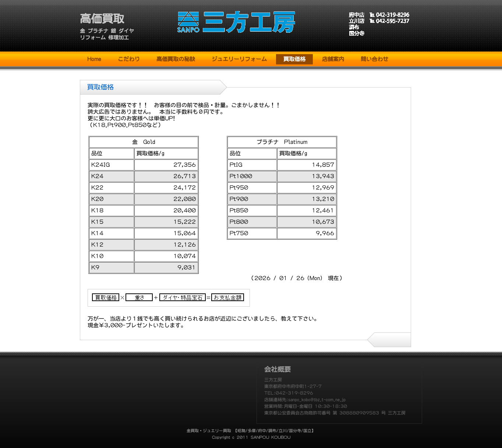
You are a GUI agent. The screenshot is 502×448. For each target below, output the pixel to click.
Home (94, 59)
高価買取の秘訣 (176, 59)
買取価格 (294, 59)
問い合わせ (374, 59)
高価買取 (102, 19)
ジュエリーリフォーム (239, 59)
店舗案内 (333, 59)
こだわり (129, 59)
